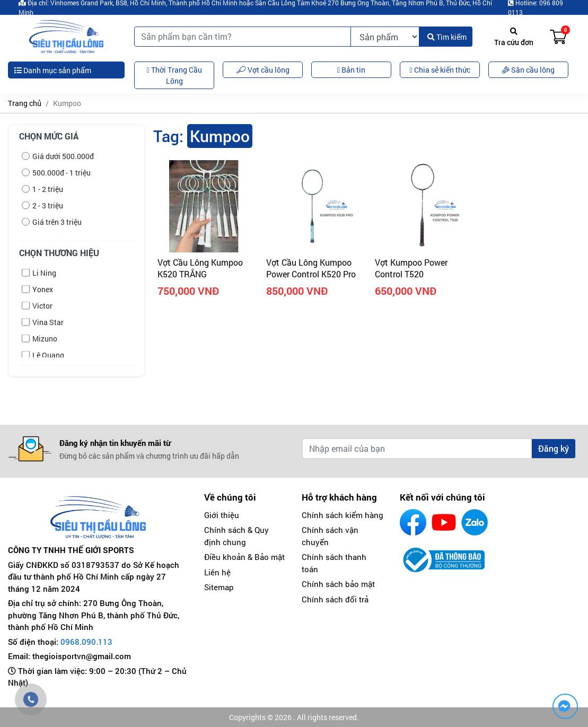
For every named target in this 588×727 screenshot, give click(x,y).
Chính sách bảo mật (338, 584)
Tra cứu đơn (514, 37)
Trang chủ (25, 103)
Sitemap (219, 587)
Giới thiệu (222, 515)
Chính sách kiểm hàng (343, 515)
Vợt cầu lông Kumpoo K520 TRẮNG (200, 268)
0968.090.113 (86, 642)
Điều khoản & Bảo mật (244, 557)
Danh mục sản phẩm (53, 70)
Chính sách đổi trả (335, 599)
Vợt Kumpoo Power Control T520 (411, 268)
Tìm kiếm (447, 37)
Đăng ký (554, 448)
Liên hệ (217, 572)
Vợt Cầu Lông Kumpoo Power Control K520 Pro (311, 268)
